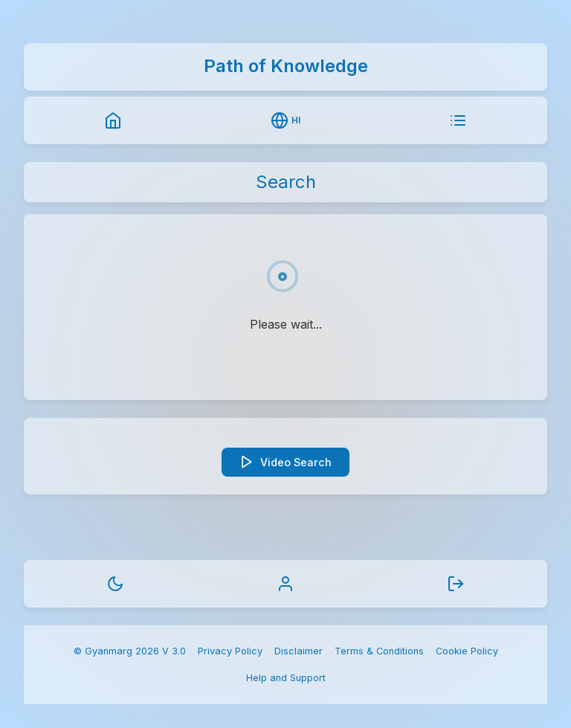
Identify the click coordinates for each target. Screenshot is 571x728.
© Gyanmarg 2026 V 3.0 (130, 651)
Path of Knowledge (286, 66)
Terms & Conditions (379, 651)
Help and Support (286, 678)
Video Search (285, 462)
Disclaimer (299, 651)
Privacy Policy (230, 651)
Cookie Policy (467, 651)
